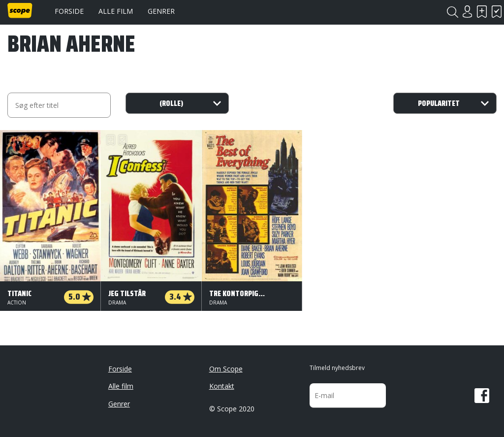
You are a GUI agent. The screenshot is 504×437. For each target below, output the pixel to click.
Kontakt (222, 386)
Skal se (482, 12)
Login (467, 12)
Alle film (116, 11)
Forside (69, 11)
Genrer (161, 11)
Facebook (482, 396)
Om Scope (226, 369)
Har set (497, 12)
